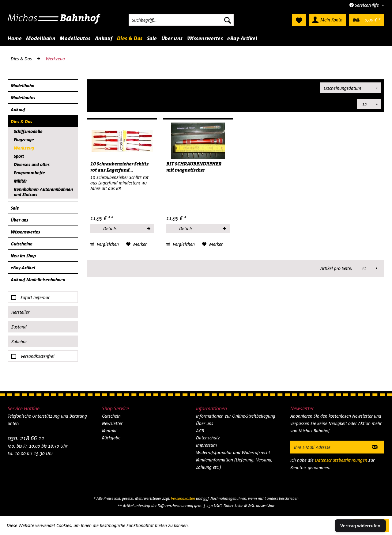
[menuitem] (181, 20)
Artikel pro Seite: (337, 104)
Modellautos (23, 98)
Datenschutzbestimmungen (341, 460)
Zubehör (19, 341)
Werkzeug (24, 148)
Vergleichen (105, 244)
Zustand (19, 327)
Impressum (206, 445)
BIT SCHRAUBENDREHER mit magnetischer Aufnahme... (194, 167)
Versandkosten (183, 498)
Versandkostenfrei (38, 356)
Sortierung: (305, 87)
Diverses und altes (32, 164)
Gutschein (111, 416)
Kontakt (109, 431)
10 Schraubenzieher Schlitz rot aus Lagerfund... (119, 167)
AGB (200, 431)
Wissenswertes (25, 232)
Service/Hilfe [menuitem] (365, 5)
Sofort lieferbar (35, 297)
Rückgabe (111, 438)
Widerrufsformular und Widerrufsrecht (233, 452)
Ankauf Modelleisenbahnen (38, 280)
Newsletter (112, 423)
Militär (20, 181)
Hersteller (20, 312)
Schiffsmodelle (28, 131)
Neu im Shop (23, 256)
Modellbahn (23, 86)
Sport (19, 156)
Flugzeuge (24, 140)
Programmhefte (29, 173)
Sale (15, 208)
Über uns (19, 220)
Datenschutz (208, 438)
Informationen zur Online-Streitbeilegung (236, 416)
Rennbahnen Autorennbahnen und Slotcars (43, 192)
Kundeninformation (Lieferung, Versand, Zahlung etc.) (234, 463)
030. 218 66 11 (26, 438)
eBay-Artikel (23, 268)
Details (126, 228)
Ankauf (18, 110)
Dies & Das (21, 121)
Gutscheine (22, 244)
